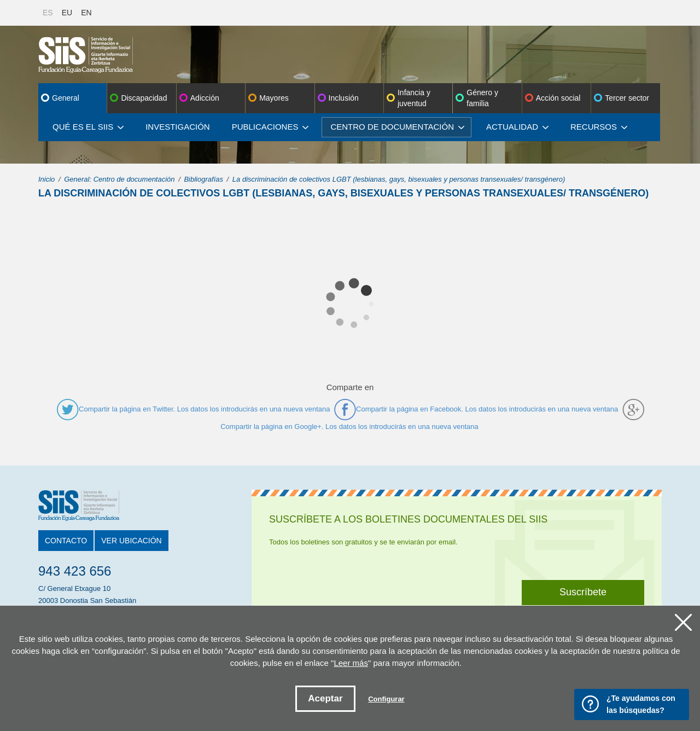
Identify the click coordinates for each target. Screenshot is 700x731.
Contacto (66, 541)
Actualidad (517, 127)
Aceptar (325, 698)
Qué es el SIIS (88, 127)
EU (67, 13)
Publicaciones (270, 127)
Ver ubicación (131, 541)
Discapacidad (144, 98)
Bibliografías (203, 179)
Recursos (599, 127)
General (66, 98)
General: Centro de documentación (119, 179)
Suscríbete (583, 592)
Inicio (46, 179)
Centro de (397, 127)
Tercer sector (627, 98)
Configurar (386, 699)
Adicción (205, 98)
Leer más (351, 663)
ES (48, 13)
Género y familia (482, 98)
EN (86, 13)
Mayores (274, 98)
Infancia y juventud (414, 98)
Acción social (558, 98)
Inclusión (344, 98)
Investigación (178, 127)
